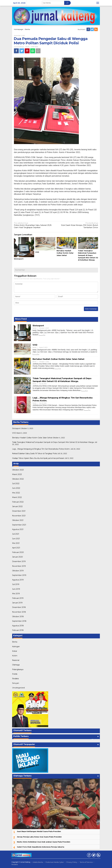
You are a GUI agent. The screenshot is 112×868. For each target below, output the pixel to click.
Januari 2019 (17, 603)
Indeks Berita (38, 862)
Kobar (15, 651)
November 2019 (19, 566)
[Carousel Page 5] (98, 739)
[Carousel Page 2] (94, 739)
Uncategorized (18, 688)
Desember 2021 (19, 511)
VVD (37, 252)
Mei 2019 (16, 594)
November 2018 (19, 612)
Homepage (19, 29)
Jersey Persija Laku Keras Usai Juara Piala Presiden (39, 837)
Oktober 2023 (18, 470)
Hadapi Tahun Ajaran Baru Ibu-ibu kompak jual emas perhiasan (38, 458)
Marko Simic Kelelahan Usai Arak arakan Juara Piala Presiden (44, 842)
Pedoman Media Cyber (55, 862)
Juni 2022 (16, 488)
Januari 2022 (17, 506)
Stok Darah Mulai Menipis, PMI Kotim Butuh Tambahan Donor (78, 225)
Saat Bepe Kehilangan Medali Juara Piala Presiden (39, 831)
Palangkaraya (18, 669)
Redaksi (15, 679)
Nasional (16, 660)
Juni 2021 (16, 539)
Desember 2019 (19, 561)
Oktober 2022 (18, 479)
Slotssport (19, 259)
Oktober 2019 (18, 571)
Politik (15, 674)
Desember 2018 (19, 607)
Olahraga (16, 665)
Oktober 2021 (18, 520)
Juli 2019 (16, 584)
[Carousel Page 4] (97, 739)
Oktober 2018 (18, 617)
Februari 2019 (18, 598)
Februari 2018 (18, 630)
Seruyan (16, 683)
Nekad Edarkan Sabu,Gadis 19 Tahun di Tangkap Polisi (35, 454)
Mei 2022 (16, 493)
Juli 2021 (16, 534)
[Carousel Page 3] (95, 739)
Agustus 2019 (18, 580)
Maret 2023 (17, 474)
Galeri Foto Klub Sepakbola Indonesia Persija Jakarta (41, 847)
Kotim (15, 656)
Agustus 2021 (18, 529)
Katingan (16, 647)
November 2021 (19, 516)
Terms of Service (86, 862)
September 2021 (19, 525)
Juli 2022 (16, 484)
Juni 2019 (16, 589)
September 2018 (19, 621)
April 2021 (16, 548)
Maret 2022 (17, 497)
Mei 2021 (16, 543)
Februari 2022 (18, 502)
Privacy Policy (72, 862)
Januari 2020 (17, 557)
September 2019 (19, 575)
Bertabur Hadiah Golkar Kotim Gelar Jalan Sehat (65, 253)
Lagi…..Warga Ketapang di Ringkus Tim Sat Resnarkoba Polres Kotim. (41, 449)
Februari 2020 (18, 552)
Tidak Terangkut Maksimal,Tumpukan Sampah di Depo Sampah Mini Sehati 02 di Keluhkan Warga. (88, 255)
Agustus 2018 (18, 626)
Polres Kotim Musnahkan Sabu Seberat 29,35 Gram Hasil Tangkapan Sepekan (34, 225)
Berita (28, 29)
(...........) (41, 335)
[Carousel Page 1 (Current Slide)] (92, 739)
